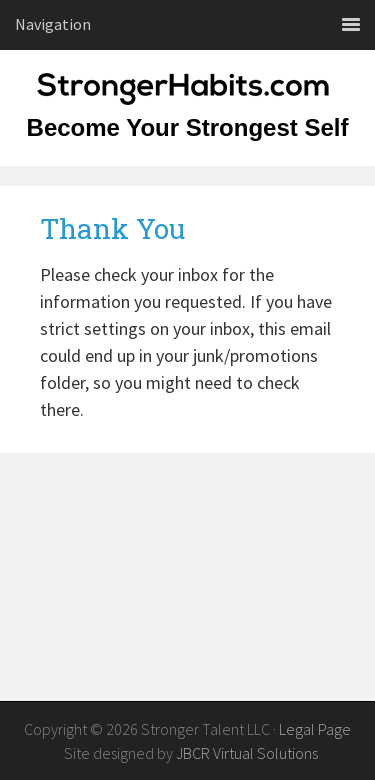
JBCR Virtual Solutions (247, 753)
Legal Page (315, 729)
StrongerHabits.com (188, 100)
